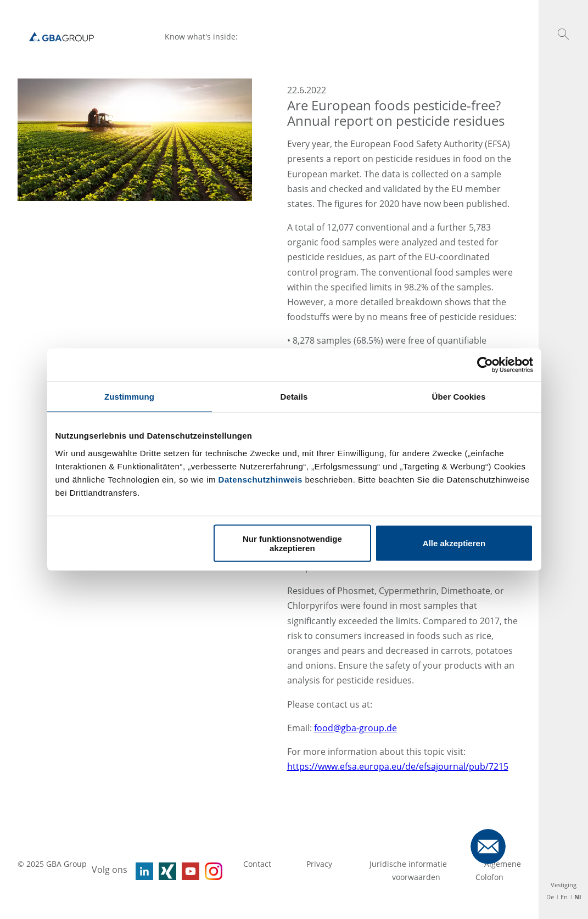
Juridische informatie (409, 864)
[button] (563, 34)
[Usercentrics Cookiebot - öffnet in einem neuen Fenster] (485, 365)
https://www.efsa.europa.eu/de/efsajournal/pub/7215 (398, 766)
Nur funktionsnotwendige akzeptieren (292, 543)
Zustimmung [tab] (129, 397)
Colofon (489, 877)
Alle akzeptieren (454, 543)
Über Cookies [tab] (459, 397)
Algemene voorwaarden (457, 870)
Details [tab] (294, 397)
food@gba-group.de (355, 728)
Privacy (320, 864)
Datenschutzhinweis (261, 479)
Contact (257, 864)
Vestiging (564, 885)
